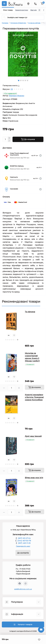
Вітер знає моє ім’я (34, 478)
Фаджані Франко (17, 96)
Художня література (18, 23)
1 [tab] (19, 81)
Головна (5, 23)
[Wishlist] (14, 335)
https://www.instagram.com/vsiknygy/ (26, 583)
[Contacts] (35, 4)
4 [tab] (25, 81)
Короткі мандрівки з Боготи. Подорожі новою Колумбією (34, 397)
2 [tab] (21, 81)
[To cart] (35, 387)
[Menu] (4, 4)
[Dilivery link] (40, 156)
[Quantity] (5, 139)
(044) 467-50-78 (24, 541)
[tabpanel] (23, 54)
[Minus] (9, 141)
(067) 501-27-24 (24, 538)
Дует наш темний (33, 436)
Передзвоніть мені (23, 546)
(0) (12, 89)
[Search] (5, 17)
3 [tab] (23, 81)
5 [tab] (27, 81)
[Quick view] (9, 335)
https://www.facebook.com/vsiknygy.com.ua (20, 583)
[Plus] (9, 138)
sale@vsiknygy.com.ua (23, 589)
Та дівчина (30, 312)
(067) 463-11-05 (24, 543)
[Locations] (28, 4)
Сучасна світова (34, 23)
